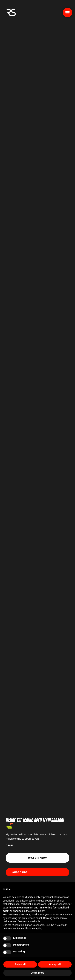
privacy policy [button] (27, 901)
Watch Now (38, 858)
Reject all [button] (20, 964)
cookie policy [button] (37, 911)
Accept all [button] (55, 964)
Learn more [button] (37, 973)
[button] (67, 13)
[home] (10, 12)
